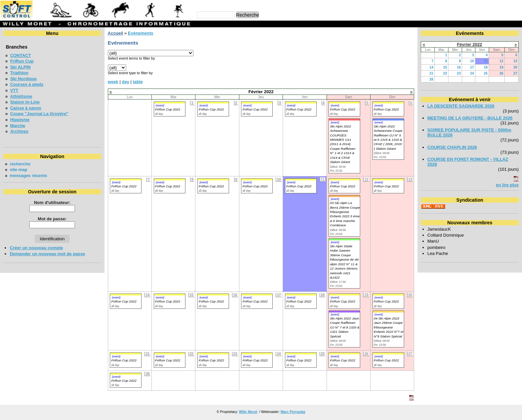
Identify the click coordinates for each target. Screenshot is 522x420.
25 (486, 73)
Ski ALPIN (20, 67)
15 (445, 67)
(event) (160, 105)
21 (431, 73)
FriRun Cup (22, 61)
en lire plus (507, 185)
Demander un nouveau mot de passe (47, 254)
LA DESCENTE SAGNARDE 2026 (461, 106)
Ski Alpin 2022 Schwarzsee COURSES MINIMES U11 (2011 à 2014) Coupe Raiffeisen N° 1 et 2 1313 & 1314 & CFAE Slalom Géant (343, 144)
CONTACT (20, 55)
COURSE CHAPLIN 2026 (452, 147)
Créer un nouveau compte (36, 248)
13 (515, 61)
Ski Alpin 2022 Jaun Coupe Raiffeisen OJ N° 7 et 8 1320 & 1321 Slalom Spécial (345, 327)
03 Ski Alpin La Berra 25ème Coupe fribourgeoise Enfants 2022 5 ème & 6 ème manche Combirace (345, 214)
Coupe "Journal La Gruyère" (39, 114)
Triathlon (19, 73)
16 (459, 67)
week (113, 82)
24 (472, 73)
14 (431, 67)
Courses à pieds (27, 84)
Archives (19, 131)
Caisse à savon (26, 108)
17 (472, 67)
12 (501, 61)
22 (445, 73)
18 (486, 67)
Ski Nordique (23, 79)
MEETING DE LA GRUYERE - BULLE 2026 (470, 118)
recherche (20, 164)
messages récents (28, 176)
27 (515, 73)
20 (515, 67)
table (138, 82)
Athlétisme (21, 96)
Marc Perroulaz (293, 412)
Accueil (116, 33)
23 (459, 73)
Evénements (140, 33)
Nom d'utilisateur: (52, 203)
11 (486, 61)
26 (501, 73)
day (126, 82)
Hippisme (20, 120)
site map (18, 170)
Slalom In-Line (25, 102)
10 (472, 61)
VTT (14, 90)
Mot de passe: (52, 219)
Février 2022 (469, 44)
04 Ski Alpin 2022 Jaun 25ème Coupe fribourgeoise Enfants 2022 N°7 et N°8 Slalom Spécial (389, 327)
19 (501, 67)
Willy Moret (248, 412)
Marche (17, 126)
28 (431, 79)
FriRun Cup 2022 (168, 109)
